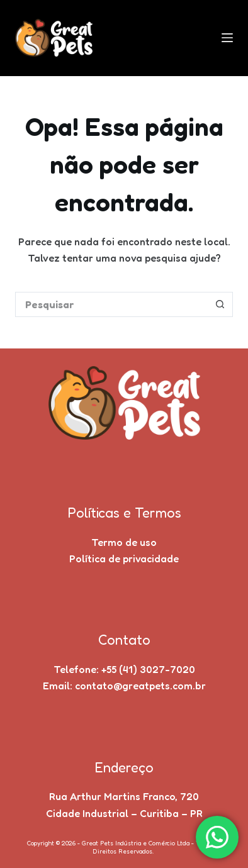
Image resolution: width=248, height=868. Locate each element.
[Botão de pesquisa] (220, 304)
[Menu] (227, 38)
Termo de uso (124, 542)
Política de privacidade (124, 559)
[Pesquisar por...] (112, 304)
